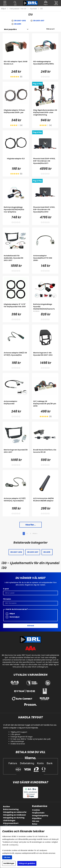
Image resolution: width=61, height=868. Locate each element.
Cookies (36, 810)
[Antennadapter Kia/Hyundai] (16, 405)
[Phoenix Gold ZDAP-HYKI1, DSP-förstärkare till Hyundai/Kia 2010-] (45, 211)
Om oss (36, 821)
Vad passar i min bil (18, 9)
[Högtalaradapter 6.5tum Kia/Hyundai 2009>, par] (16, 113)
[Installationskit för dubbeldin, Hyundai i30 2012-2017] (16, 259)
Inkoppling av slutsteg (14, 818)
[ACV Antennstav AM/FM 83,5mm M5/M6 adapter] (45, 502)
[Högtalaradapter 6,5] (16, 162)
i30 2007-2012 (20, 21)
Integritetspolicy (40, 816)
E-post (6, 589)
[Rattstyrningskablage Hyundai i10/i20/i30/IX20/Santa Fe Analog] (45, 308)
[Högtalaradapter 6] (16, 308)
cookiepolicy (14, 845)
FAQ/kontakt (38, 813)
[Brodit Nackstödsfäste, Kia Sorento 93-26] (45, 453)
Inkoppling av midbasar (14, 815)
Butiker (7, 807)
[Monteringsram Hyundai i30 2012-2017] (16, 453)
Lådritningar (9, 820)
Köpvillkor (37, 818)
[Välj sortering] (10, 29)
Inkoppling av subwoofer (15, 812)
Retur (35, 824)
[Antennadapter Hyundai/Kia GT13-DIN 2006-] (45, 259)
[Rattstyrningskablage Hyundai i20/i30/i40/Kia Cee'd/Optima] (16, 211)
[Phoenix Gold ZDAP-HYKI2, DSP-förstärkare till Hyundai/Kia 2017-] (45, 162)
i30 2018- (18, 24)
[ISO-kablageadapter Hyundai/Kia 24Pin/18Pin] (45, 65)
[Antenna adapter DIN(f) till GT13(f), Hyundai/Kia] (16, 356)
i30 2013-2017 (39, 21)
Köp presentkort (11, 823)
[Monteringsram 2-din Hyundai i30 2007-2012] (45, 356)
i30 (41, 9)
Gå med (31, 626)
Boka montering (11, 809)
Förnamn (7, 599)
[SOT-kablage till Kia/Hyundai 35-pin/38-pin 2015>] (45, 405)
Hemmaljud (13, 617)
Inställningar (9, 863)
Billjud (3, 9)
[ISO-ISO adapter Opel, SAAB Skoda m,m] (16, 65)
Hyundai (33, 9)
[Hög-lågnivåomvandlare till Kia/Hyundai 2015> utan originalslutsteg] (45, 113)
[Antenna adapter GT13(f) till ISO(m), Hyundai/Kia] (16, 502)
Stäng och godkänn (27, 863)
